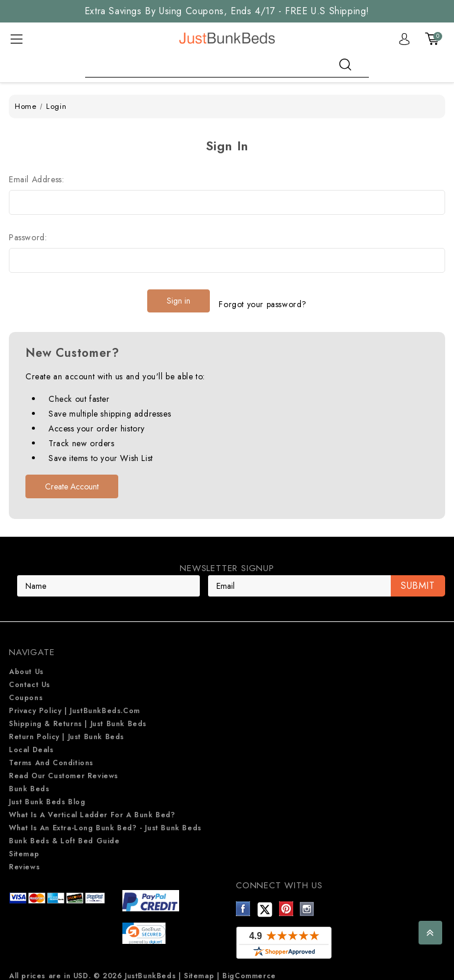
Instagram (307, 902)
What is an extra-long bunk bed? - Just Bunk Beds (105, 821)
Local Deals (31, 743)
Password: (28, 237)
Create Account (72, 479)
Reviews (24, 860)
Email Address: (36, 179)
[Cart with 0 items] (432, 39)
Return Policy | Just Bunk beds (67, 730)
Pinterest (286, 902)
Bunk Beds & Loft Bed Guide (64, 834)
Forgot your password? (263, 301)
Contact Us (30, 678)
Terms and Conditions (51, 756)
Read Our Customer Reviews (64, 769)
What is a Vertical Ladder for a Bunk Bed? (92, 808)
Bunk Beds (29, 782)
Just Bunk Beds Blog (47, 795)
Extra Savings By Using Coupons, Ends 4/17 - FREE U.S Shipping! (227, 11)
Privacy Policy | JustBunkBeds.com (74, 704)
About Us (26, 665)
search (345, 65)
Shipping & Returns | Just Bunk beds (78, 717)
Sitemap (24, 847)
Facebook (243, 902)
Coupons (26, 691)
